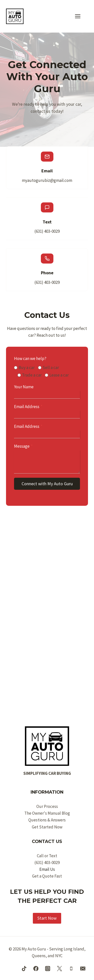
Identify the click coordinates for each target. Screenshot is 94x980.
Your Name (24, 387)
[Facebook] (36, 969)
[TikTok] (24, 969)
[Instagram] (48, 969)
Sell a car (51, 367)
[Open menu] (80, 16)
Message (23, 446)
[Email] (83, 969)
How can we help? (30, 358)
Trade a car (32, 375)
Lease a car (59, 375)
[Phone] (71, 969)
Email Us (47, 869)
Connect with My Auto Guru (47, 484)
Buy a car (27, 367)
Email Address (28, 407)
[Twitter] (59, 969)
